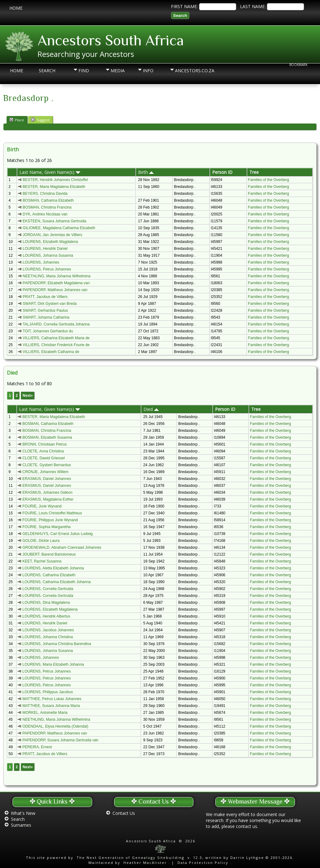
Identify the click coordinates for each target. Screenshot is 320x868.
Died (151, 409)
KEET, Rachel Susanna (42, 561)
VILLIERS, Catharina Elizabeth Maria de (56, 338)
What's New (23, 813)
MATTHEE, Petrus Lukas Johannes (52, 699)
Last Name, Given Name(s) (50, 172)
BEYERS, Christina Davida (45, 194)
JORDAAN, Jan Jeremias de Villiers (53, 235)
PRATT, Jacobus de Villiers (45, 297)
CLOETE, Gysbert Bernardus (47, 465)
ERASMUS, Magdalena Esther (48, 499)
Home (16, 8)
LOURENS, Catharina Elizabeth (49, 575)
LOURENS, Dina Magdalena (46, 603)
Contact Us (124, 813)
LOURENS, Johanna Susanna (48, 255)
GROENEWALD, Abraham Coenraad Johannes (62, 548)
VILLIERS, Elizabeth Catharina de (51, 352)
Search (47, 71)
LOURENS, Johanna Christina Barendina (57, 644)
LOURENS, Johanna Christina (48, 637)
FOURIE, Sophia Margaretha (47, 527)
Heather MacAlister (145, 863)
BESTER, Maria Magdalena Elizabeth (54, 187)
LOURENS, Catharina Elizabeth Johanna (57, 582)
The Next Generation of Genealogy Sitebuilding (130, 858)
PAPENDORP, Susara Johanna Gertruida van (60, 740)
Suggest (40, 120)
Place (17, 120)
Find (84, 71)
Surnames (21, 825)
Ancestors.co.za (186, 71)
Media (118, 71)
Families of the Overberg (269, 180)
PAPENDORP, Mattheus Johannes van (55, 290)
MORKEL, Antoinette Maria (45, 713)
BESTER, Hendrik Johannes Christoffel (55, 180)
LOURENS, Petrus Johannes (47, 269)
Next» (28, 396)
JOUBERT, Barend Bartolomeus (49, 554)
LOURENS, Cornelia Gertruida (48, 589)
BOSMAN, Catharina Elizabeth (48, 200)
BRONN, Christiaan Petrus (45, 444)
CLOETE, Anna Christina (43, 451)
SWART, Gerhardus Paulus (45, 310)
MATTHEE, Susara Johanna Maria (51, 706)
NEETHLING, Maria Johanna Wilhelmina (57, 276)
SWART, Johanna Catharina (46, 317)
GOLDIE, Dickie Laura (41, 541)
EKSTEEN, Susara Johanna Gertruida (55, 221)
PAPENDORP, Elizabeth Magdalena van (56, 283)
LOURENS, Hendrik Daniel (45, 249)
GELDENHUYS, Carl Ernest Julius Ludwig (58, 534)
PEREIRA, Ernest (37, 747)
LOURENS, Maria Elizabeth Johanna (53, 664)
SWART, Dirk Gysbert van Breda (50, 304)
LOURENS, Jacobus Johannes (48, 630)
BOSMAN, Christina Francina (47, 207)
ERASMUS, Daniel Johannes (47, 479)
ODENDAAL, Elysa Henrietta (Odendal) (55, 726)
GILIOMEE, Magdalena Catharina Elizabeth (59, 228)
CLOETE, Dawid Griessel (44, 458)
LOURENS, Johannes (41, 262)
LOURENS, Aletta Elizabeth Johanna (53, 568)
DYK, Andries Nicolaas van (45, 214)
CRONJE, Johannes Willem (45, 472)
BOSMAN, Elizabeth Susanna (47, 437)
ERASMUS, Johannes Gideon (47, 492)
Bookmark (298, 65)
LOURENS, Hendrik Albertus (46, 616)
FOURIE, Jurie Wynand (42, 506)
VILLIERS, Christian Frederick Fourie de (56, 345)
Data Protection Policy (203, 863)
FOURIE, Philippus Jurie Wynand (50, 520)
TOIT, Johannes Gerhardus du (48, 331)
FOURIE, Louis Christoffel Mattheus (52, 513)
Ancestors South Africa (111, 40)
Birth (146, 172)
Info (148, 71)
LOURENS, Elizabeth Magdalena (50, 242)
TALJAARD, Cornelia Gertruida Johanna (56, 324)
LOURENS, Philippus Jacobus (48, 692)
